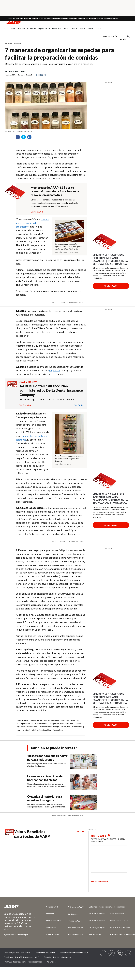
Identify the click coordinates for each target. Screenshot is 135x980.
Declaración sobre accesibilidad (74, 953)
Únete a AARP (37, 211)
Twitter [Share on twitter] (24, 138)
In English (41, 75)
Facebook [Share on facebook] (19, 138)
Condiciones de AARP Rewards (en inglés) (21, 957)
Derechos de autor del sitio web (57, 957)
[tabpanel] (118, 36)
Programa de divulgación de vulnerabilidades (23, 962)
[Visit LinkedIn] (128, 953)
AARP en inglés (110, 36)
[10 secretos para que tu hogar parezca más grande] (63, 762)
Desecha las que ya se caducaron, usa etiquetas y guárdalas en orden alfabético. (49, 64)
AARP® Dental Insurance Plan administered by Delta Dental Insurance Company (51, 390)
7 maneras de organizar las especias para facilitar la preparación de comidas (60, 54)
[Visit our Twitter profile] (112, 953)
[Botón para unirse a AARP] (111, 286)
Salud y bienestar (28, 382)
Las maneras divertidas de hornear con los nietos (45, 778)
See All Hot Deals (99, 882)
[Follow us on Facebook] (103, 953)
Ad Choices (52, 962)
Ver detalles (25, 405)
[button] (128, 18)
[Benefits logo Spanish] (12, 386)
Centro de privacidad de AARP (17, 953)
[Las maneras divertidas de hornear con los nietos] (63, 782)
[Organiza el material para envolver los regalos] (63, 802)
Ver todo (79, 405)
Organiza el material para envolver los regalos (45, 798)
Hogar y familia (13, 43)
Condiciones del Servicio (45, 953)
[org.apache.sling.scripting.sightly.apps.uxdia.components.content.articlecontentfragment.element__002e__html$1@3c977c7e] (46, 131)
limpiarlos (55, 370)
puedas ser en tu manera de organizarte (32, 223)
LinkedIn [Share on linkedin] (30, 138)
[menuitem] (5, 30)
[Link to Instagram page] (120, 953)
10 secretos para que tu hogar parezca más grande (47, 758)
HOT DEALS (99, 836)
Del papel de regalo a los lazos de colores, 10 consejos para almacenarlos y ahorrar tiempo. (46, 805)
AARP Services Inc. (76, 928)
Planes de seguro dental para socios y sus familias (47, 399)
